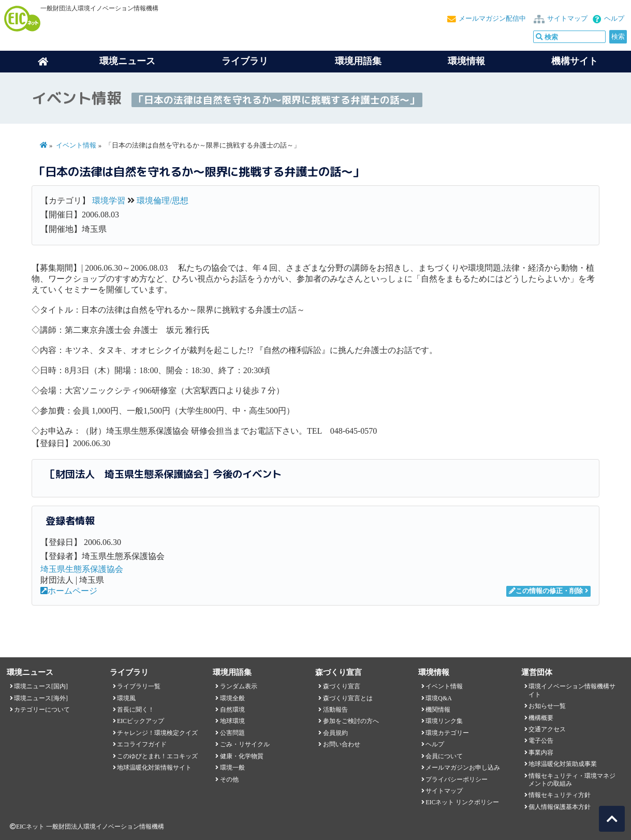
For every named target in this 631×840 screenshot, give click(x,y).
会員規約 (335, 733)
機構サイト (575, 61)
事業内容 (541, 753)
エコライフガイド (142, 744)
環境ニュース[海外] (41, 698)
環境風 (126, 698)
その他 (229, 779)
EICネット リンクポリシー (462, 802)
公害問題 (232, 733)
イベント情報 (76, 145)
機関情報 (438, 710)
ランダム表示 (239, 686)
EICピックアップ (141, 721)
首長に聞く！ (136, 710)
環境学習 (109, 201)
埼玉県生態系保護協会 (82, 569)
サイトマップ (567, 19)
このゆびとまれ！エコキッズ (157, 756)
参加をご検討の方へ (351, 721)
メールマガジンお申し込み (463, 768)
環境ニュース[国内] (41, 686)
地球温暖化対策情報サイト (154, 768)
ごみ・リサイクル (245, 744)
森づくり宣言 (342, 686)
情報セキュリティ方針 (560, 795)
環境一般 (232, 768)
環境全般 (232, 698)
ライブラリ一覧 (139, 686)
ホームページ (69, 591)
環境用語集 (358, 61)
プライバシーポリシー (457, 779)
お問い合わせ (342, 744)
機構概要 (541, 718)
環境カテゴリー (447, 733)
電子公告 (541, 741)
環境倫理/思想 (163, 201)
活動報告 (335, 710)
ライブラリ (245, 61)
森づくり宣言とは (348, 698)
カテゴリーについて (42, 710)
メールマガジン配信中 (492, 19)
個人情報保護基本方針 (560, 807)
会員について (444, 756)
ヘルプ (614, 19)
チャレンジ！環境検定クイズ (157, 733)
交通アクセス (547, 729)
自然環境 (232, 710)
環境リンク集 (444, 721)
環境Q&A (438, 698)
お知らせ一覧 (547, 706)
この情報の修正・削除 (546, 591)
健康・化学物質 (242, 756)
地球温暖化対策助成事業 (563, 764)
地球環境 (232, 721)
